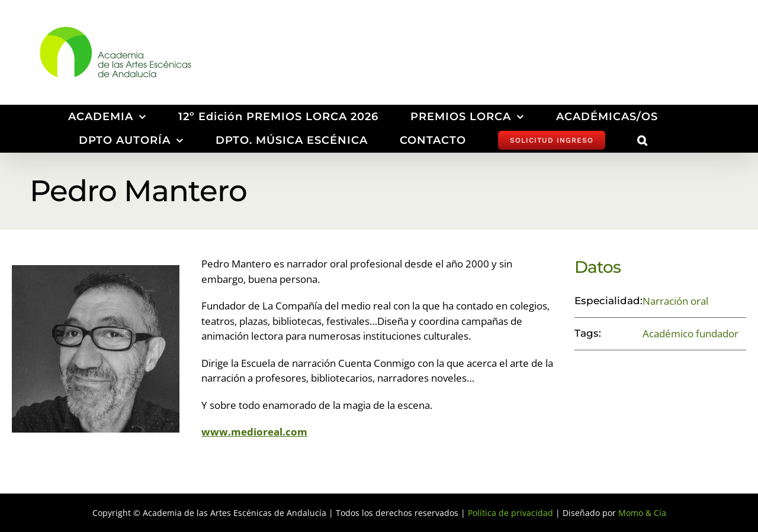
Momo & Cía (642, 513)
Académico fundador (690, 333)
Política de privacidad (510, 513)
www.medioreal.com (254, 432)
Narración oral (675, 301)
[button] (643, 140)
